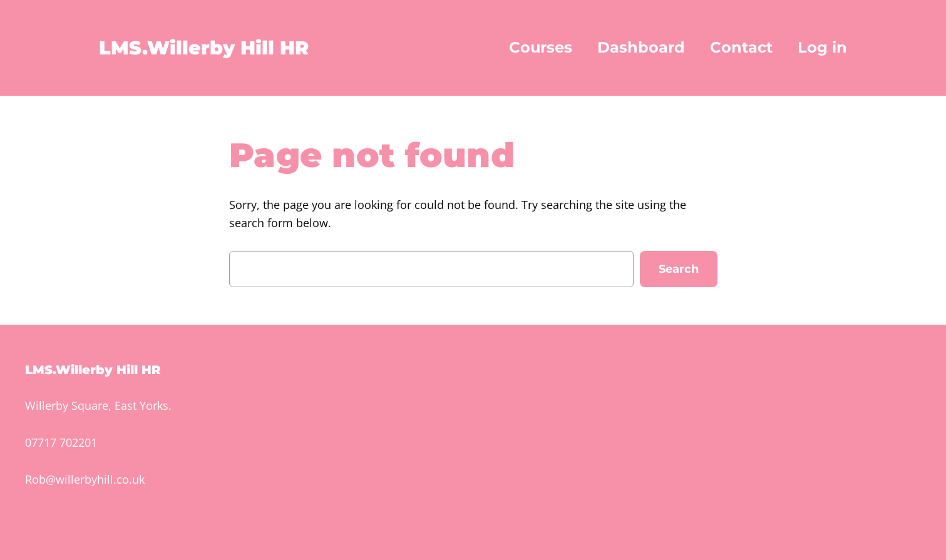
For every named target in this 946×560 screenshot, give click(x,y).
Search (679, 269)
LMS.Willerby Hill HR (204, 48)
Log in (822, 47)
